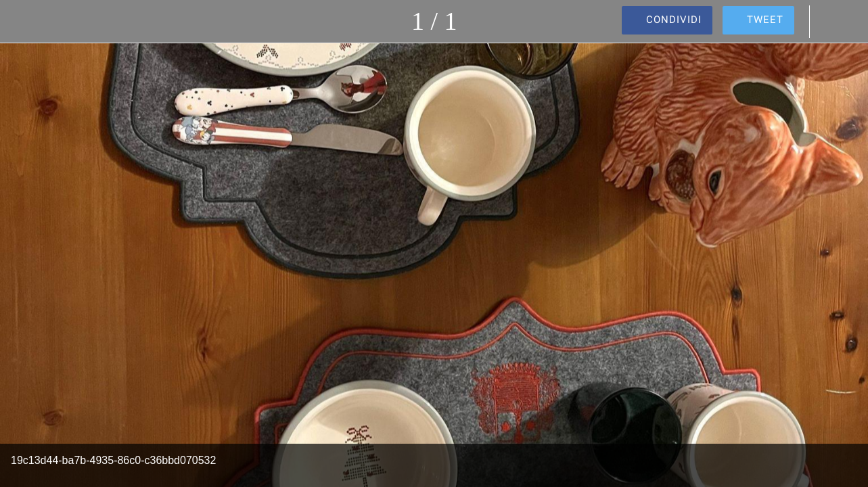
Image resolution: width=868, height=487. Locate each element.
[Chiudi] (22, 22)
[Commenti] (833, 22)
